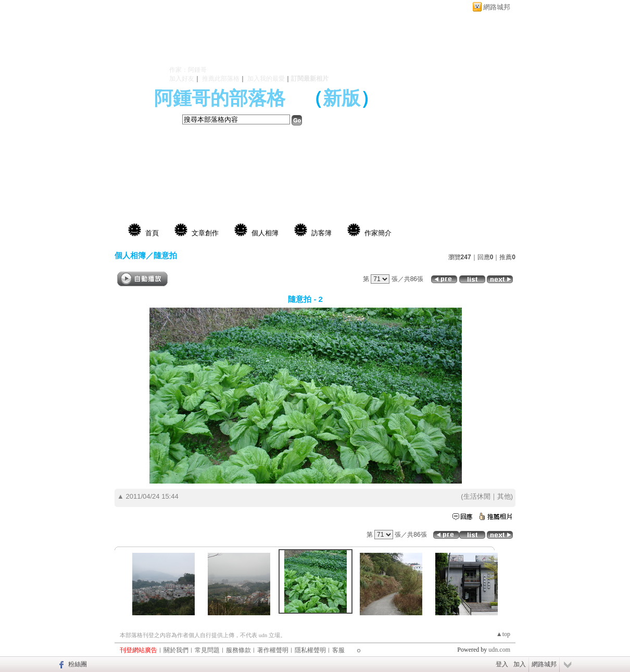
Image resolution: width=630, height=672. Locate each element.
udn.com (499, 650)
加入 (520, 664)
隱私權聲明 (310, 650)
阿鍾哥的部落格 (220, 98)
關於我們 (176, 650)
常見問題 (207, 650)
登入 (502, 664)
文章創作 (205, 233)
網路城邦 (497, 7)
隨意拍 (165, 255)
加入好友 (182, 79)
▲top (503, 634)
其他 (504, 496)
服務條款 (238, 650)
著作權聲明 (273, 650)
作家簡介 (378, 233)
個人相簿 (265, 233)
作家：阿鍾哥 (188, 70)
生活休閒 (477, 496)
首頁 (152, 233)
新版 (342, 98)
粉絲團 (78, 664)
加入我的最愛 (266, 79)
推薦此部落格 (221, 79)
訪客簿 (322, 233)
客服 (338, 650)
